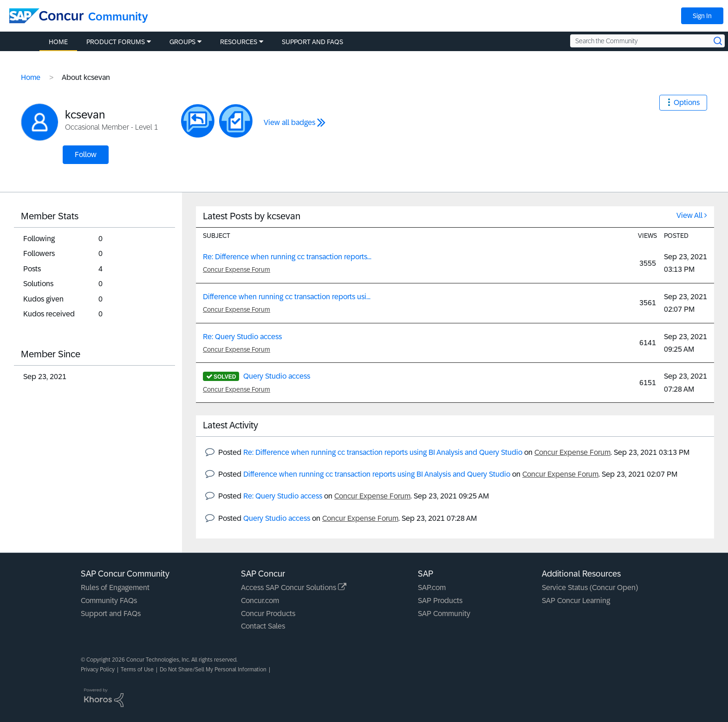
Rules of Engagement (115, 587)
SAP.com (432, 587)
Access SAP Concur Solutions (294, 587)
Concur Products (268, 614)
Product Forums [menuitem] (116, 42)
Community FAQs (109, 601)
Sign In (702, 16)
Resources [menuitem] (239, 42)
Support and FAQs (111, 614)
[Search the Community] (647, 41)
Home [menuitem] (58, 42)
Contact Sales (263, 626)
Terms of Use (137, 669)
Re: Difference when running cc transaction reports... (287, 257)
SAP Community (444, 614)
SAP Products (440, 601)
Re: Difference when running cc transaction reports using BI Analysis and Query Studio (383, 452)
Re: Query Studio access (242, 337)
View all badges (289, 122)
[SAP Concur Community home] (46, 16)
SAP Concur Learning (576, 601)
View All (689, 215)
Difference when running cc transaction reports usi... (287, 297)
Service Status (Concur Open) (590, 587)
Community (118, 16)
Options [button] (687, 102)
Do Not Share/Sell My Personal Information (213, 669)
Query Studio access (277, 376)
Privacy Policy (98, 669)
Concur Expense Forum (237, 269)
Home (31, 77)
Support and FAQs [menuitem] (312, 42)
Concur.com (260, 601)
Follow (86, 154)
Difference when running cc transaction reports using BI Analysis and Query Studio (377, 474)
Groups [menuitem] (182, 42)
